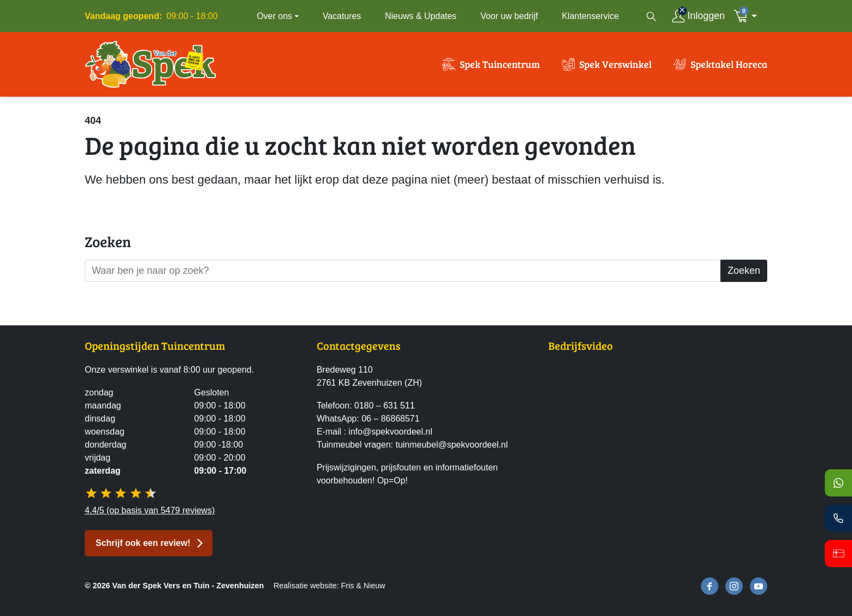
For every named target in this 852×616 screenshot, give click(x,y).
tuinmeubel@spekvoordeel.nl (452, 445)
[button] (748, 16)
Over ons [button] (275, 16)
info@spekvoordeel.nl (390, 432)
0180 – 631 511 (384, 406)
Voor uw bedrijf (509, 16)
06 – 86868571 (390, 419)
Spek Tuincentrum (500, 64)
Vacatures (342, 16)
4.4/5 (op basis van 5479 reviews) (150, 510)
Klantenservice (590, 16)
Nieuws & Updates (421, 16)
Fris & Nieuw (363, 586)
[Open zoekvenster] (651, 16)
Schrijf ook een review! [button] (143, 543)
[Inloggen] (698, 16)
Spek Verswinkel (615, 64)
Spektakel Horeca (729, 64)
